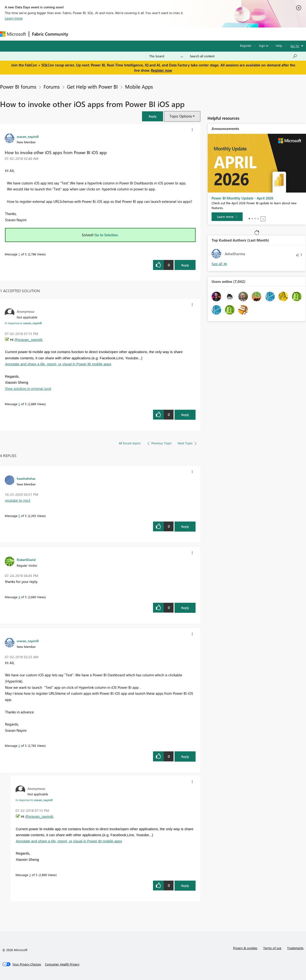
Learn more (14, 18)
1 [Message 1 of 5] (19, 254)
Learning (181, 34)
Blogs (162, 34)
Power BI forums (18, 86)
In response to (23, 323)
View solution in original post (28, 388)
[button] (153, 116)
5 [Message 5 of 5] (19, 516)
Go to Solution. (107, 235)
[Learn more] (227, 217)
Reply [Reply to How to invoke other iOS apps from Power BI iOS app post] (185, 265)
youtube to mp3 (18, 500)
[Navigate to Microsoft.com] (13, 34)
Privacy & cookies (245, 948)
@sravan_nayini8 (28, 340)
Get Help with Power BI (92, 86)
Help (279, 46)
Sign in (264, 46)
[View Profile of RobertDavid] (26, 560)
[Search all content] (243, 56)
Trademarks (295, 948)
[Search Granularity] (166, 56)
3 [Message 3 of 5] (19, 404)
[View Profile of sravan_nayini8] (28, 136)
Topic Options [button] (181, 116)
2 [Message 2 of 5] (19, 746)
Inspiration (100, 34)
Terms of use (272, 948)
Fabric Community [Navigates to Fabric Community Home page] (50, 34)
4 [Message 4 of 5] (19, 597)
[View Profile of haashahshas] (26, 478)
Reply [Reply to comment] (185, 415)
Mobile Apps (139, 86)
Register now (161, 70)
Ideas (120, 34)
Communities (141, 34)
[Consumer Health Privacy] (62, 964)
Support (201, 34)
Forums (79, 34)
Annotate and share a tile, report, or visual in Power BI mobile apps (58, 364)
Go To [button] (295, 46)
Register (246, 46)
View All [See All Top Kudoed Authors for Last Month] (219, 264)
